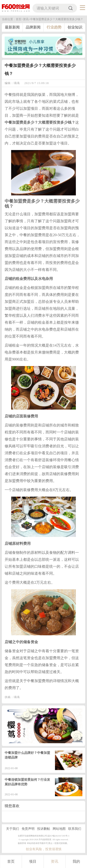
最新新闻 (12, 27)
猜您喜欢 (12, 806)
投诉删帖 (44, 829)
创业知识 (75, 27)
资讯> (27, 19)
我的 (76, 861)
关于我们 (13, 829)
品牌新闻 (33, 27)
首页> (19, 19)
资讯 (55, 861)
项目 (33, 861)
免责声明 (28, 829)
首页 (11, 861)
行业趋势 (54, 27)
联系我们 (75, 829)
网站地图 (59, 829)
